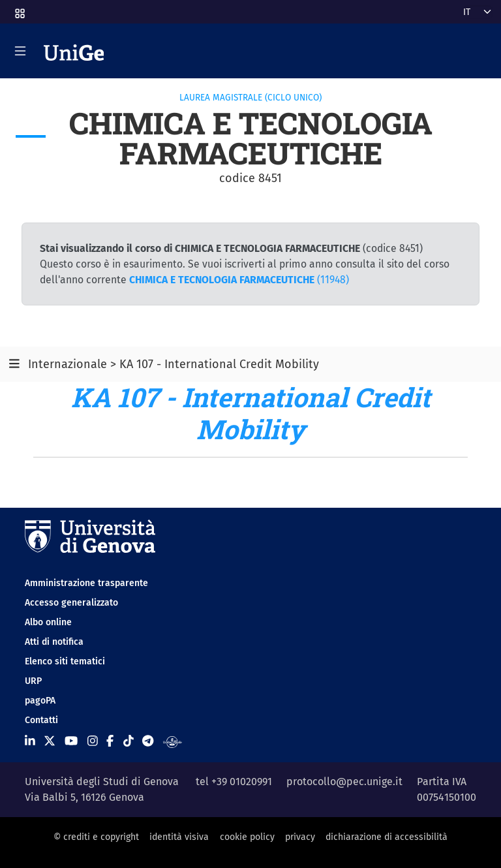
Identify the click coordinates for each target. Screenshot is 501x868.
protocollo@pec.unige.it (344, 782)
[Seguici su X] (50, 741)
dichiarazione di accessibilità (387, 837)
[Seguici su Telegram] (148, 741)
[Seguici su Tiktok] (129, 741)
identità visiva (179, 837)
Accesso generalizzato (71, 603)
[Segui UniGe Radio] (173, 741)
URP (33, 681)
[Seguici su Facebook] (110, 741)
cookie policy (247, 837)
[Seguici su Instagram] (93, 741)
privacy (300, 837)
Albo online (48, 622)
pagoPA (40, 701)
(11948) (239, 280)
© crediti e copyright (96, 837)
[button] (19, 9)
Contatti (41, 720)
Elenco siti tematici (65, 661)
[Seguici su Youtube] (71, 741)
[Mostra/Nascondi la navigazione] (20, 51)
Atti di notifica (54, 642)
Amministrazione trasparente (86, 583)
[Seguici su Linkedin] (30, 741)
